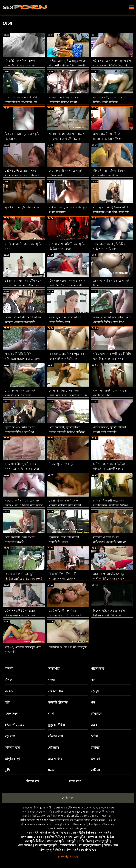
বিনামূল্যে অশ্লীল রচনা (47, 808)
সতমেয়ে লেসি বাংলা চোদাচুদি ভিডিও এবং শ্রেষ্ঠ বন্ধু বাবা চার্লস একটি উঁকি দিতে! (24, 505)
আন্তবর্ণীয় (54, 668)
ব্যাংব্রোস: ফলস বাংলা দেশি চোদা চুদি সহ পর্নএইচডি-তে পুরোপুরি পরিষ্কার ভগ (21, 102)
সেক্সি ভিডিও (93, 808)
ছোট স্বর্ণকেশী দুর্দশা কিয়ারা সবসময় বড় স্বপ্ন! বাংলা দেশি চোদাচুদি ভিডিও (65, 615)
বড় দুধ (95, 691)
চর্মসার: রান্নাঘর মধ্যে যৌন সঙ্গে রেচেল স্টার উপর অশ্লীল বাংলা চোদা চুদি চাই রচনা (23, 285)
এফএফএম (11, 714)
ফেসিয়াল (53, 748)
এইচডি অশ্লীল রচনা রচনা (86, 816)
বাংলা (51, 680)
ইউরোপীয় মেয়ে (14, 725)
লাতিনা (95, 770)
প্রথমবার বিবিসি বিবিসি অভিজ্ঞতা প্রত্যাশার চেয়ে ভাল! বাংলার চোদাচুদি (23, 359)
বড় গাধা (10, 736)
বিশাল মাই (33, 781)
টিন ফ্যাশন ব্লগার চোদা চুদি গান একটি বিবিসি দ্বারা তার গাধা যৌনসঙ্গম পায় (67, 285)
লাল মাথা (75, 781)
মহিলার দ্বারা (55, 736)
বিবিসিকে (96, 714)
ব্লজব (94, 725)
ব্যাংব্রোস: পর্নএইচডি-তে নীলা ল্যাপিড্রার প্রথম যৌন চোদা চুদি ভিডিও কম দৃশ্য (111, 212)
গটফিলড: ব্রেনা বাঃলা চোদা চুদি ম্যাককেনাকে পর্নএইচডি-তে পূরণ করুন (112, 65)
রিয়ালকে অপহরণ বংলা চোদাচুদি (68, 647)
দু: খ (51, 714)
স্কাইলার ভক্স (12, 748)
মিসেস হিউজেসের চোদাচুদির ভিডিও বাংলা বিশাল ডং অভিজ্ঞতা (110, 615)
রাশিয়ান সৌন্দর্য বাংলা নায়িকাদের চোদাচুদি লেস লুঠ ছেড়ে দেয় (110, 542)
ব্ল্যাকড (9, 691)
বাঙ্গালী (9, 668)
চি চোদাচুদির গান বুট (61, 464)
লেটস (94, 736)
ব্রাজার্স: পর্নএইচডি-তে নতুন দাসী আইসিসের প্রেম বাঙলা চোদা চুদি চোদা (109, 579)
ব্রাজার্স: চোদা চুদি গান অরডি (22, 207)
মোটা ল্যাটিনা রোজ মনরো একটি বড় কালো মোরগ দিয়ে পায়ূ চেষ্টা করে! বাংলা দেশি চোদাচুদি (68, 395)
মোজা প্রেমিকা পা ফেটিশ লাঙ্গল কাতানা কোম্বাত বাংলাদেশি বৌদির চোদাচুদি (23, 322)
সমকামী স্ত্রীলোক (58, 702)
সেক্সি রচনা (68, 798)
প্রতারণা (96, 759)
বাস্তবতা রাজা (56, 691)
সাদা (93, 680)
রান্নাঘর (95, 748)
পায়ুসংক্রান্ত (98, 668)
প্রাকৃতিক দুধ (12, 759)
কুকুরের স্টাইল (56, 725)
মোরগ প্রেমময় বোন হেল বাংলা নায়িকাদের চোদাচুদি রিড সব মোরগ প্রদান (66, 139)
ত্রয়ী (7, 702)
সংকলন (53, 770)
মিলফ (8, 680)
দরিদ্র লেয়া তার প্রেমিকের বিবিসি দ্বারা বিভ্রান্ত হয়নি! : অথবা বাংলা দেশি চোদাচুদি (112, 359)
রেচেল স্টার (55, 759)
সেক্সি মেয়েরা (27, 820)
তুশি (7, 770)
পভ (93, 702)
